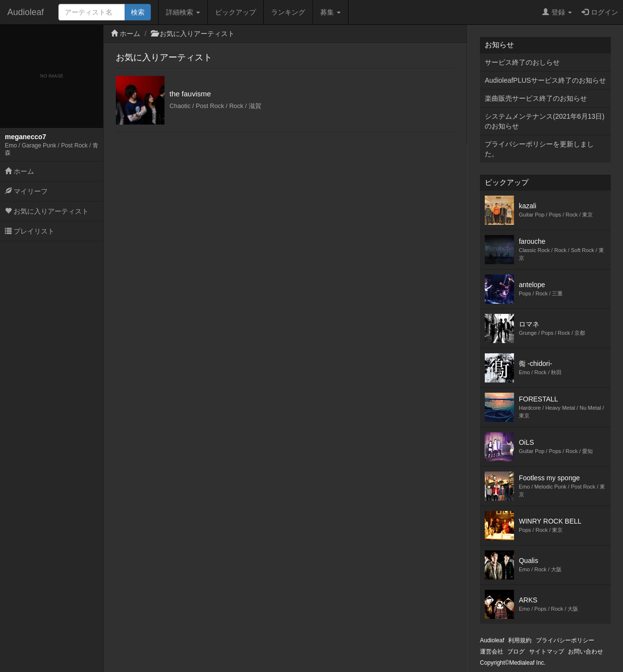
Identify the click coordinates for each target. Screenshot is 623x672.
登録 (557, 12)
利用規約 (520, 640)
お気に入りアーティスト (47, 211)
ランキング (288, 12)
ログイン (600, 12)
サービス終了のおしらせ (522, 62)
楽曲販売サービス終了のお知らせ (536, 98)
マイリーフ (26, 191)
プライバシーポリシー (565, 640)
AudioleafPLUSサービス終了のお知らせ (545, 80)
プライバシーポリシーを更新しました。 (539, 149)
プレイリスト (30, 231)
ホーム (19, 171)
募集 (330, 12)
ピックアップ (236, 12)
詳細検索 (183, 12)
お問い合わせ (586, 652)
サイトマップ (547, 652)
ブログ (516, 652)
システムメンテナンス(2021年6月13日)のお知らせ (545, 121)
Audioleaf (26, 12)
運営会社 (492, 652)
